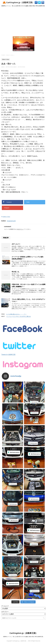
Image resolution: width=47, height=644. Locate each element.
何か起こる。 (16, 272)
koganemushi (11, 221)
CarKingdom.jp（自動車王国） (19, 2)
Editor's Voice (6, 217)
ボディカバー (16, 244)
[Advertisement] (23, 21)
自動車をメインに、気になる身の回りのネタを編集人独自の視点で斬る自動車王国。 (24, 637)
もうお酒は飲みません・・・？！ (16, 314)
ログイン (20, 229)
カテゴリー (5, 612)
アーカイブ (5, 606)
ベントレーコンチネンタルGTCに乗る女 (19, 316)
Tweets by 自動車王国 (8, 355)
